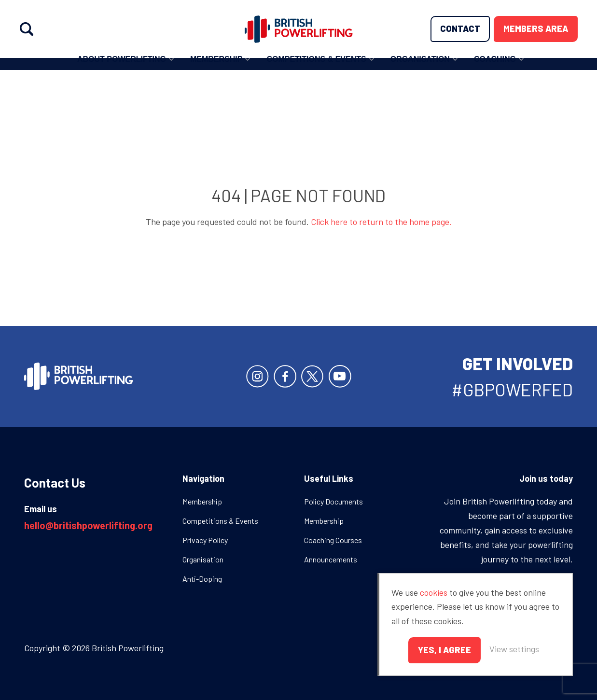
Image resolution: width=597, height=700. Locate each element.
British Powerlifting (298, 29)
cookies (434, 592)
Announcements (331, 559)
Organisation (420, 68)
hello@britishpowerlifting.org (88, 525)
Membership (216, 68)
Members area (536, 28)
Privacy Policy (205, 540)
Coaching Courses (333, 540)
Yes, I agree (444, 650)
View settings (514, 649)
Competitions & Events (316, 68)
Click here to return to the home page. (381, 222)
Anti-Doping (202, 579)
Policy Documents (333, 501)
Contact (460, 28)
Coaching (495, 68)
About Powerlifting (122, 68)
